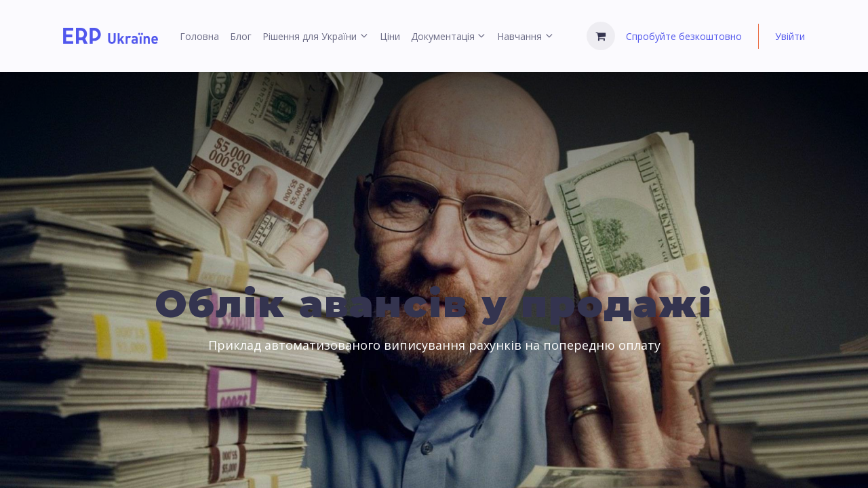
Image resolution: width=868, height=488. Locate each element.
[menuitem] (199, 36)
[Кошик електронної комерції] (601, 36)
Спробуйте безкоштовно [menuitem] (684, 36)
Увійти (790, 36)
